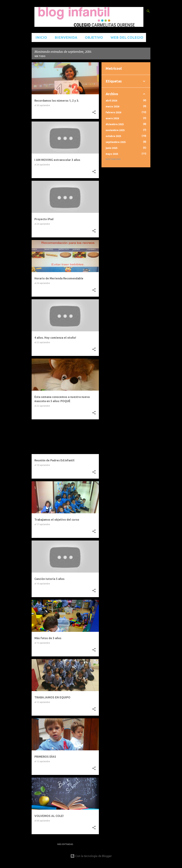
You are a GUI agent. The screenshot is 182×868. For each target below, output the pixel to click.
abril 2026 (111, 101)
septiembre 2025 (116, 142)
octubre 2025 (113, 136)
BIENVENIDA (65, 37)
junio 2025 (112, 148)
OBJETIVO (93, 37)
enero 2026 (112, 118)
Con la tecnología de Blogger (91, 856)
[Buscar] (148, 11)
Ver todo (40, 56)
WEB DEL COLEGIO (126, 37)
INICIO (40, 37)
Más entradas (65, 844)
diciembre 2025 (115, 124)
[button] (94, 112)
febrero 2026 (113, 112)
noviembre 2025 (115, 130)
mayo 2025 (112, 154)
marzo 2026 (112, 106)
